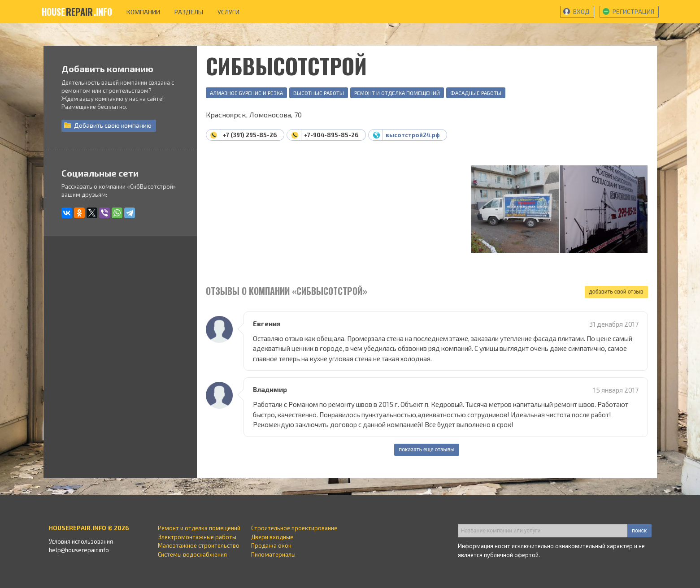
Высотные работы (319, 93)
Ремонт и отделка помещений (397, 93)
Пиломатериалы (273, 554)
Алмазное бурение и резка (246, 93)
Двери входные (272, 537)
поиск (639, 531)
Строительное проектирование (294, 528)
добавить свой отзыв (616, 292)
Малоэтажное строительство (199, 545)
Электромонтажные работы (197, 537)
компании (143, 12)
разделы (189, 12)
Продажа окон (271, 545)
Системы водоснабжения (192, 554)
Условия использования (81, 541)
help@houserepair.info (79, 550)
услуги (228, 12)
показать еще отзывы (426, 450)
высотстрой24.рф (413, 135)
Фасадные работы (476, 93)
